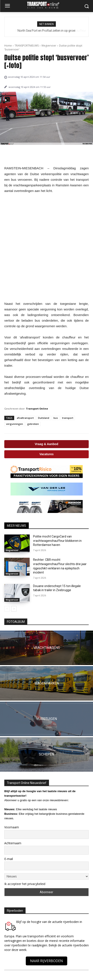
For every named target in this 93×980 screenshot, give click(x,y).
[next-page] (14, 609)
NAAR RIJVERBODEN (46, 961)
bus (56, 418)
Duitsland (44, 418)
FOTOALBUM (16, 622)
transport (68, 418)
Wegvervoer (49, 46)
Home (8, 46)
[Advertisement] (46, 247)
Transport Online (37, 409)
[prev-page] (7, 609)
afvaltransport (25, 418)
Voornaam (12, 827)
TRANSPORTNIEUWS (27, 46)
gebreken (33, 424)
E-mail (9, 859)
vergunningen (14, 424)
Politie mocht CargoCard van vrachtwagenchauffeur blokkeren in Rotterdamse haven (57, 541)
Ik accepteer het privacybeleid (25, 884)
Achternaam (13, 843)
